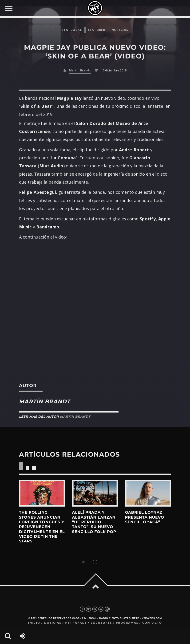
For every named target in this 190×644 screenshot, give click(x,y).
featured (97, 30)
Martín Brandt (80, 70)
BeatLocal (72, 30)
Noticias (53, 623)
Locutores (101, 623)
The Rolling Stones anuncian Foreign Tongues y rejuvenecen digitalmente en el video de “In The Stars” (42, 527)
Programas (127, 623)
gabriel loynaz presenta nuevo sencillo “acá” (145, 517)
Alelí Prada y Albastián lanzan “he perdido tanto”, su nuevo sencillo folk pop (94, 522)
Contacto (152, 623)
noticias (120, 30)
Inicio (34, 623)
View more (42, 493)
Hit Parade (76, 623)
